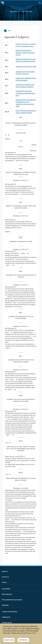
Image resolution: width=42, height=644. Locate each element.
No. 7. (21, 356)
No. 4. (21, 237)
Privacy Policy (31, 633)
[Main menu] (40, 3)
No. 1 (21, 117)
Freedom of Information (10, 612)
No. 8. (21, 395)
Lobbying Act (6, 617)
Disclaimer (5, 605)
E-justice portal (7, 623)
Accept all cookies (9, 640)
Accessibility (6, 589)
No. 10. (21, 472)
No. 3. (21, 202)
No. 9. (21, 441)
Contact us (5, 577)
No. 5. (21, 271)
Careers (4, 582)
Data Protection (7, 594)
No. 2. (21, 168)
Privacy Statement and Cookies (12, 600)
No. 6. (21, 312)
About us (5, 571)
